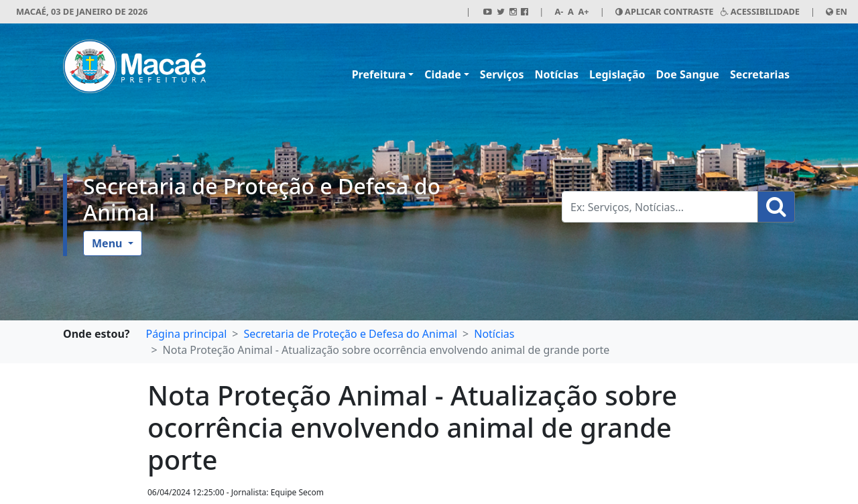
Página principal (186, 334)
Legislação (617, 74)
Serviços (502, 74)
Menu (109, 243)
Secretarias (760, 74)
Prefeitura (379, 74)
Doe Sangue (688, 74)
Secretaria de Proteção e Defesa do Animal (262, 199)
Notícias (557, 74)
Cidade (442, 74)
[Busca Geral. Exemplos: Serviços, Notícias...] (660, 207)
